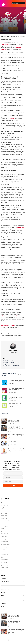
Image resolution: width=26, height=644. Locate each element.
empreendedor (5, 44)
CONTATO (6, 642)
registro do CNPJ (14, 241)
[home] (3, 5)
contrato (12, 119)
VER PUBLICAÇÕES (13, 353)
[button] (8, 3)
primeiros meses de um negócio (10, 316)
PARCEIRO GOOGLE (11, 642)
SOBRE (2, 642)
